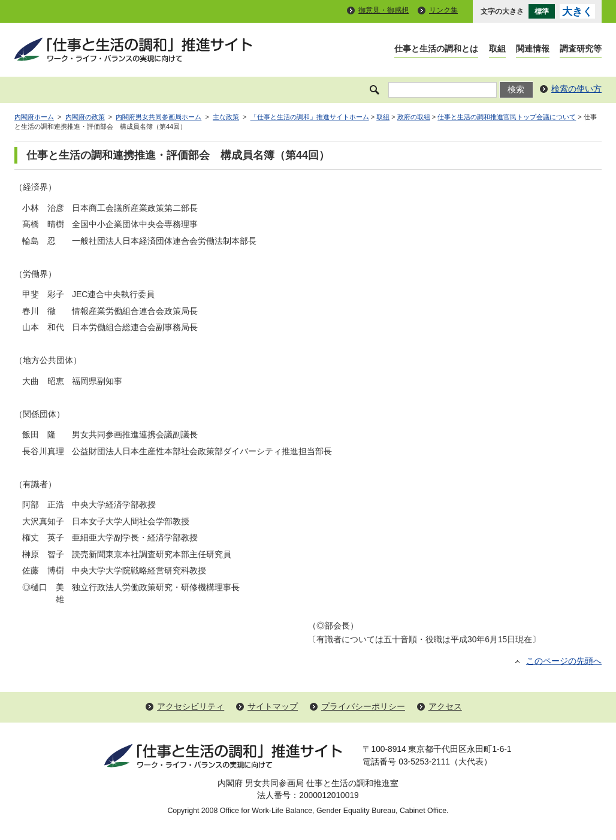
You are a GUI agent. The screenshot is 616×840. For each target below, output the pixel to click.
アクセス (445, 707)
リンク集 (443, 10)
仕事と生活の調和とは (436, 49)
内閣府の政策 (85, 117)
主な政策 (226, 117)
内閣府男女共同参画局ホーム (158, 117)
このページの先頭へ (564, 661)
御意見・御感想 (384, 10)
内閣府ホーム (34, 117)
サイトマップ (273, 707)
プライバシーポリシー (363, 707)
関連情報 (533, 49)
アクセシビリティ (191, 707)
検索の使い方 (576, 89)
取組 (497, 49)
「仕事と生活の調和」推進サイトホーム (310, 117)
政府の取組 (414, 117)
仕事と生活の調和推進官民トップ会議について (507, 117)
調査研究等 (581, 49)
